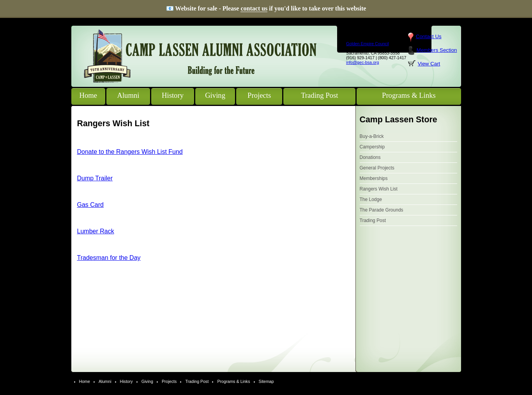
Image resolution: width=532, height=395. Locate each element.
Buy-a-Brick (372, 136)
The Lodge (371, 199)
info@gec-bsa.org (362, 62)
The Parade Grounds (382, 210)
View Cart (429, 64)
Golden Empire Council (368, 44)
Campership (372, 147)
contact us (254, 8)
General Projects (377, 168)
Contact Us (429, 36)
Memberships (374, 178)
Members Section (437, 50)
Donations (370, 157)
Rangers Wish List (379, 189)
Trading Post (373, 220)
